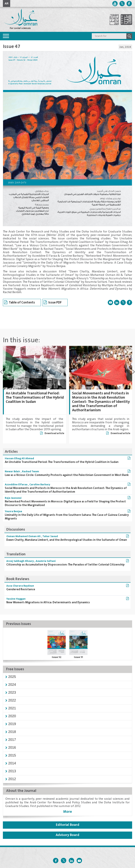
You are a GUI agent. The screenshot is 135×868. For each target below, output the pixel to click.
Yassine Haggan (16, 599)
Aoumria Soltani (46, 561)
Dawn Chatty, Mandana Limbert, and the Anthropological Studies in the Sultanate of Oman (67, 540)
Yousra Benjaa (13, 511)
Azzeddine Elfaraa (16, 485)
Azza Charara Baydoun (20, 586)
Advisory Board (67, 835)
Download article (52, 433)
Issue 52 (57, 657)
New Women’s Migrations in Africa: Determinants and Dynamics (48, 602)
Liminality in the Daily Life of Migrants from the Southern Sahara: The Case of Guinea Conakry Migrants (67, 517)
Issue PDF (53, 303)
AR (7, 3)
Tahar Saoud (50, 536)
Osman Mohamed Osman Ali (23, 536)
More (67, 812)
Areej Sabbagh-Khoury (20, 561)
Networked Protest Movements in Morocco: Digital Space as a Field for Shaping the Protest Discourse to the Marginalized (65, 503)
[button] (12, 677)
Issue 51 (78, 657)
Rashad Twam (31, 472)
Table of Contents (19, 303)
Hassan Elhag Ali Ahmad (19, 458)
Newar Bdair (12, 472)
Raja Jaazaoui (13, 498)
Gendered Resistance (21, 589)
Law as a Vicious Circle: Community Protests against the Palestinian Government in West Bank (67, 475)
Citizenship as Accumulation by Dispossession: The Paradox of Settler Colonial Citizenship (65, 565)
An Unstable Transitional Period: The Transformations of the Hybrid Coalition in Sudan (35, 398)
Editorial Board (68, 825)
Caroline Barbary (40, 485)
